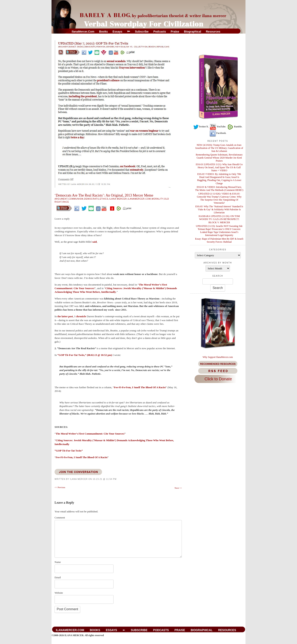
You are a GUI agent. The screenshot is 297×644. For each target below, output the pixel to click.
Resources (213, 32)
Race (66, 202)
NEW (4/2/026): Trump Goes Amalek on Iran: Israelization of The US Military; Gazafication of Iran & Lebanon (219, 148)
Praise (175, 32)
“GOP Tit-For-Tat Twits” (69, 451)
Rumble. (234, 127)
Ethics (104, 199)
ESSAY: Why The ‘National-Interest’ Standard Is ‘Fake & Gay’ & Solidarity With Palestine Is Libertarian (219, 209)
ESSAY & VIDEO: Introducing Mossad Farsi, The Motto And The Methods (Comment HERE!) (219, 189)
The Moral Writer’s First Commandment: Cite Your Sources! (90, 434)
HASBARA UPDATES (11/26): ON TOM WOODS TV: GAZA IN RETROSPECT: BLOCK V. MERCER (219, 219)
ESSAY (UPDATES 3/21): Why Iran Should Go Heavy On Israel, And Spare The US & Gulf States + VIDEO (219, 167)
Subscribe (142, 32)
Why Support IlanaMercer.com (218, 357)
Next (178, 488)
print (127, 208)
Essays (117, 32)
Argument (61, 199)
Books (104, 32)
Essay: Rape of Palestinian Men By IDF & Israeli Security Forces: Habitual (219, 240)
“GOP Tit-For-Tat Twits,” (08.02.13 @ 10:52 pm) (85, 355)
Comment (60, 518)
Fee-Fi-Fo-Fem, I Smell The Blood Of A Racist (140, 387)
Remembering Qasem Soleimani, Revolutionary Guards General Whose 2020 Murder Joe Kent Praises (219, 158)
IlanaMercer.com (83, 32)
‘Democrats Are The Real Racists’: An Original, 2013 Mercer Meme (104, 195)
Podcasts (160, 32)
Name (58, 562)
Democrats (91, 199)
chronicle (81, 316)
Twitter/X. (201, 127)
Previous (60, 487)
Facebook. (218, 133)
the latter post (65, 316)
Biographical (193, 32)
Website (59, 593)
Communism (76, 199)
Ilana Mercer (118, 199)
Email (58, 577)
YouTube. (218, 127)
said (95, 242)
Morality (157, 199)
